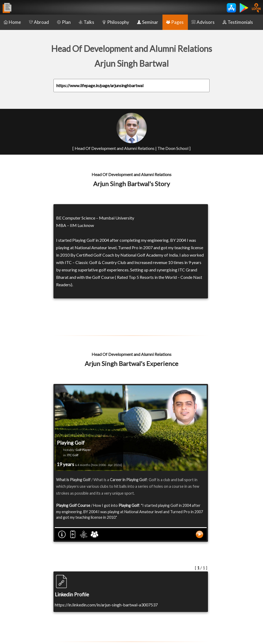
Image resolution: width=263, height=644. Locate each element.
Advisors (203, 22)
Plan (64, 22)
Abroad (39, 22)
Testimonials (238, 22)
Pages (175, 22)
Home (12, 22)
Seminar (148, 22)
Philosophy (116, 22)
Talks (86, 22)
